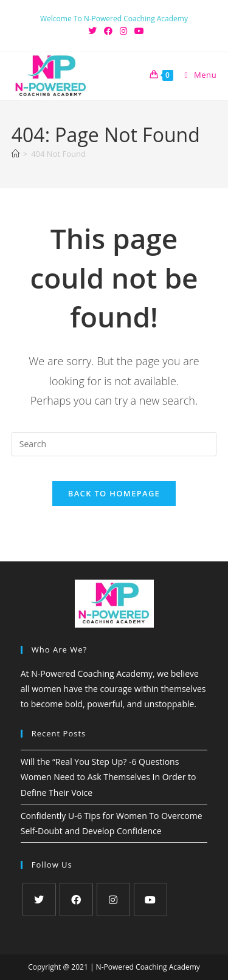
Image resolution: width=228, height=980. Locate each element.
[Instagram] (113, 899)
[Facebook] (76, 899)
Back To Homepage (114, 493)
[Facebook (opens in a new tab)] (108, 31)
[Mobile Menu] (196, 75)
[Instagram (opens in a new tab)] (123, 31)
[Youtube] (150, 899)
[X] (39, 899)
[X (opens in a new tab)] (92, 31)
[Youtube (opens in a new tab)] (137, 31)
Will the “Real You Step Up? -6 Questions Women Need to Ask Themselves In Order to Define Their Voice (109, 777)
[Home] (16, 154)
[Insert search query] (114, 444)
